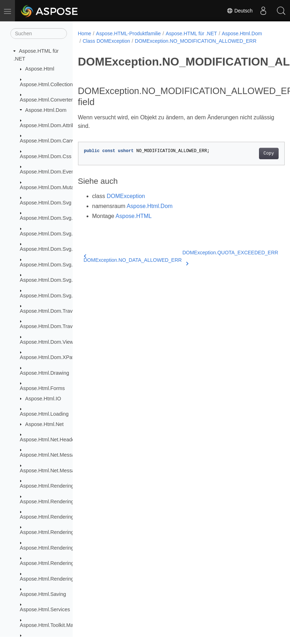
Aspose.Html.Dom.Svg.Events (54, 249)
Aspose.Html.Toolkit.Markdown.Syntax (64, 625)
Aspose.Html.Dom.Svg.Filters (53, 265)
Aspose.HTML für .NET (191, 33)
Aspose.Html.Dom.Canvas (50, 141)
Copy (269, 154)
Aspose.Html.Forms (42, 388)
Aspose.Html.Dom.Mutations (52, 187)
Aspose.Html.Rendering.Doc (52, 502)
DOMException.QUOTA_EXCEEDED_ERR (230, 257)
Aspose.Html (40, 69)
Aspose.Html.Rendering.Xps (52, 579)
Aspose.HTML (133, 216)
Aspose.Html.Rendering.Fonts (54, 517)
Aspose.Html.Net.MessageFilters (57, 455)
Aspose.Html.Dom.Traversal (52, 311)
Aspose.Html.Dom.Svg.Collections (59, 218)
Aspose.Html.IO (43, 399)
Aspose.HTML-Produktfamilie (128, 33)
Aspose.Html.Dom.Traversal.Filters (60, 326)
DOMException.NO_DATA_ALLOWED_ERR (133, 258)
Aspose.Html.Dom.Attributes (52, 125)
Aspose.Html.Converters (48, 100)
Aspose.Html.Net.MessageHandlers (61, 471)
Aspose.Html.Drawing (45, 373)
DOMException (126, 196)
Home (85, 33)
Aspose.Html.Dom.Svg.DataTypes (59, 234)
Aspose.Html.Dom (46, 110)
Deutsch (240, 11)
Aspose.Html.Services (45, 609)
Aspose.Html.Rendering (47, 486)
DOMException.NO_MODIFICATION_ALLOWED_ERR (196, 41)
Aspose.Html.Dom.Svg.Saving (54, 296)
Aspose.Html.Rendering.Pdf (52, 548)
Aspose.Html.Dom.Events (49, 172)
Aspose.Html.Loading (44, 414)
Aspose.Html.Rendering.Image (55, 532)
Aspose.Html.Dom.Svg (46, 203)
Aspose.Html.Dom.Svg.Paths (53, 280)
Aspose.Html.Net (45, 424)
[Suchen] (39, 33)
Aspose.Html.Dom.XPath (48, 357)
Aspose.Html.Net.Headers (50, 440)
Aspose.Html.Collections (48, 84)
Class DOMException (106, 41)
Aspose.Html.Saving (43, 594)
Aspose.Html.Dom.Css (46, 156)
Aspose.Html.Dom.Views (48, 342)
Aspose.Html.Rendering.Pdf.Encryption (64, 563)
